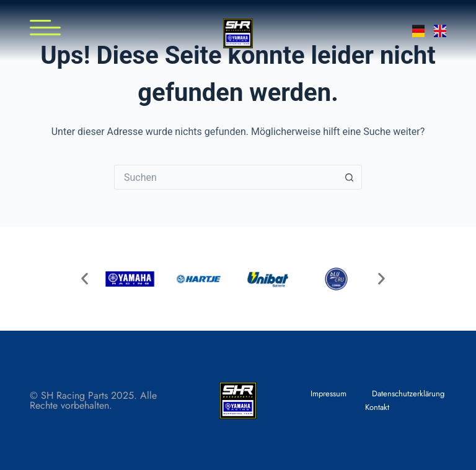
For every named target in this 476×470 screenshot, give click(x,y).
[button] (85, 279)
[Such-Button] (350, 177)
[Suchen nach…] (226, 177)
